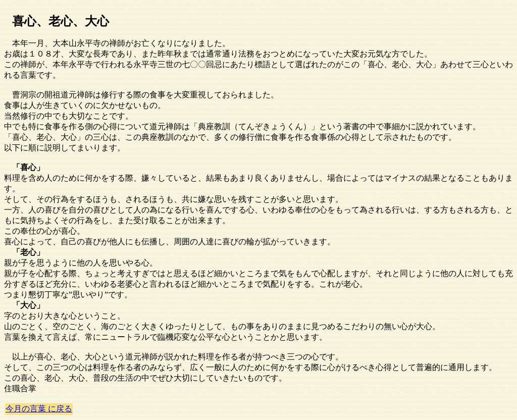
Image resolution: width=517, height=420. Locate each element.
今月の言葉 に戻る (39, 409)
